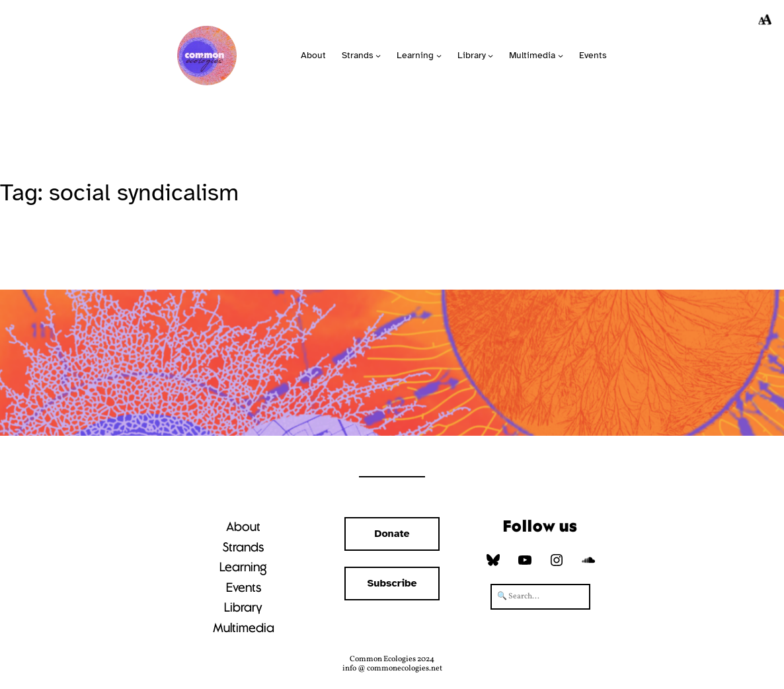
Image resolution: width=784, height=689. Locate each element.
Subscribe (392, 583)
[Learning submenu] (439, 56)
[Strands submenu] (378, 56)
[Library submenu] (490, 56)
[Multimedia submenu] (561, 56)
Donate (392, 534)
